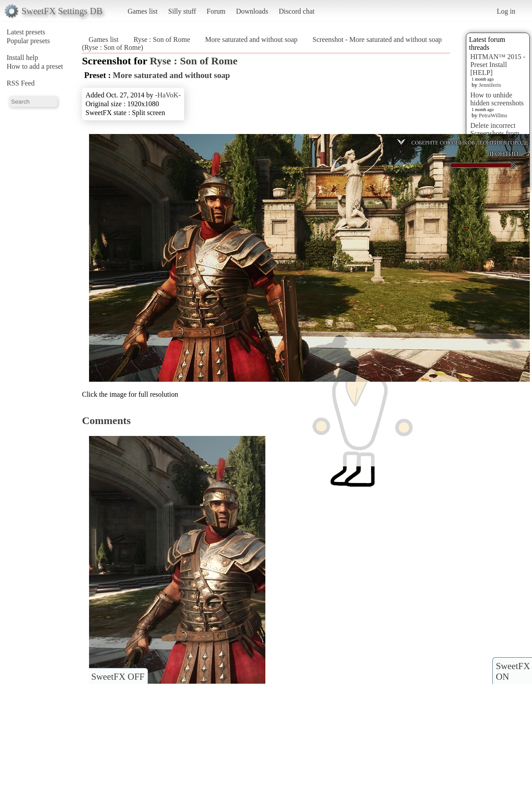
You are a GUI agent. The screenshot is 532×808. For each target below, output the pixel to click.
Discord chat (296, 11)
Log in (506, 11)
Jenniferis (490, 85)
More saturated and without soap (251, 39)
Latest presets (26, 32)
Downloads (252, 11)
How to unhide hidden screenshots (497, 99)
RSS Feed (21, 83)
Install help (22, 58)
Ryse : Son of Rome (162, 39)
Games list (143, 11)
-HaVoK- (168, 95)
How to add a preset (35, 66)
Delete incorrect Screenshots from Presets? (495, 133)
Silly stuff (182, 11)
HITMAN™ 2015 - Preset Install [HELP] (498, 65)
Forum (216, 11)
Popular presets (28, 41)
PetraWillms (493, 115)
